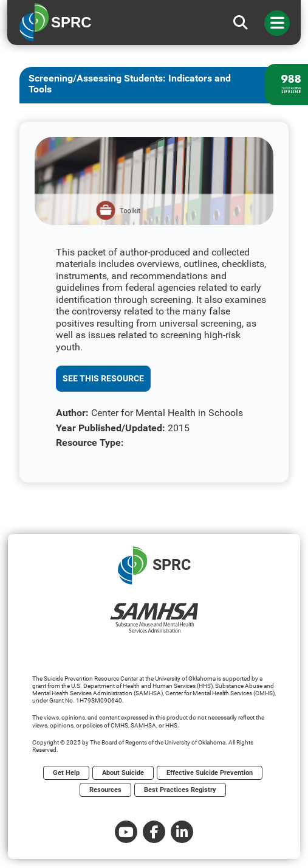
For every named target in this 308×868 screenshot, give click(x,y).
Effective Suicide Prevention (210, 773)
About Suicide (123, 773)
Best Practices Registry (180, 790)
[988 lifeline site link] (286, 85)
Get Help (66, 773)
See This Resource (103, 378)
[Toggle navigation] (277, 23)
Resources (105, 790)
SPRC (154, 565)
